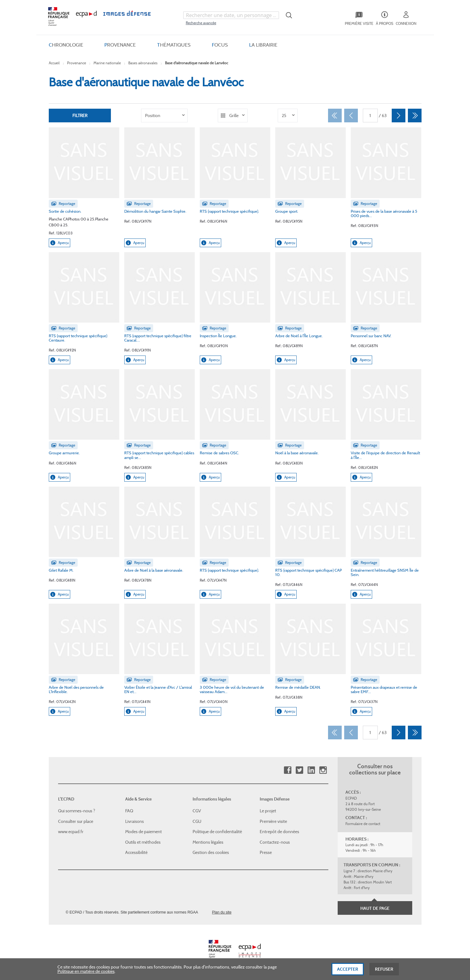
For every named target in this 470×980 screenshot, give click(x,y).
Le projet (268, 811)
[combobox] (231, 15)
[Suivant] (399, 116)
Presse (266, 852)
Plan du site (222, 912)
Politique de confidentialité (217, 832)
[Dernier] (415, 116)
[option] (164, 116)
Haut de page (375, 908)
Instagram (323, 770)
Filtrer (80, 116)
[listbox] (164, 116)
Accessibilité (136, 852)
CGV (197, 811)
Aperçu (59, 243)
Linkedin (311, 770)
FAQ (129, 811)
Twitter (299, 770)
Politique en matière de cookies (86, 974)
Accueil (54, 63)
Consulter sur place (76, 821)
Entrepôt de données (279, 832)
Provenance (77, 63)
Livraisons (135, 821)
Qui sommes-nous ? (77, 811)
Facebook (287, 770)
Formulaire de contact (363, 824)
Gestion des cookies (211, 852)
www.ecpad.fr (71, 832)
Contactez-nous (275, 842)
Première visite (273, 821)
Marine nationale (107, 63)
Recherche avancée (201, 23)
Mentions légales (208, 842)
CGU (197, 821)
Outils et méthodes (143, 842)
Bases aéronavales (143, 63)
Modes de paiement (144, 832)
